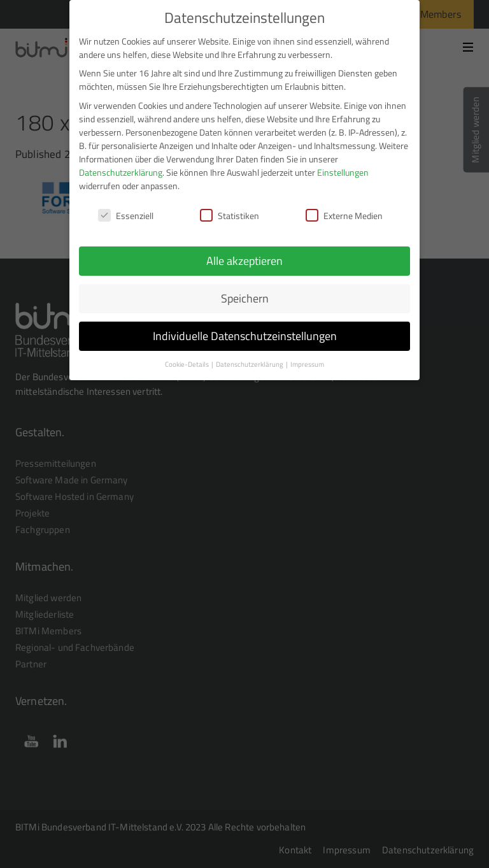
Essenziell (126, 209)
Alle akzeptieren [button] (244, 255)
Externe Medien (344, 209)
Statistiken (230, 209)
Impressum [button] (307, 358)
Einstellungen (343, 166)
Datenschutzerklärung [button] (250, 358)
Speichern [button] (245, 292)
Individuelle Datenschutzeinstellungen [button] (245, 330)
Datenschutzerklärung (121, 166)
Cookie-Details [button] (188, 358)
